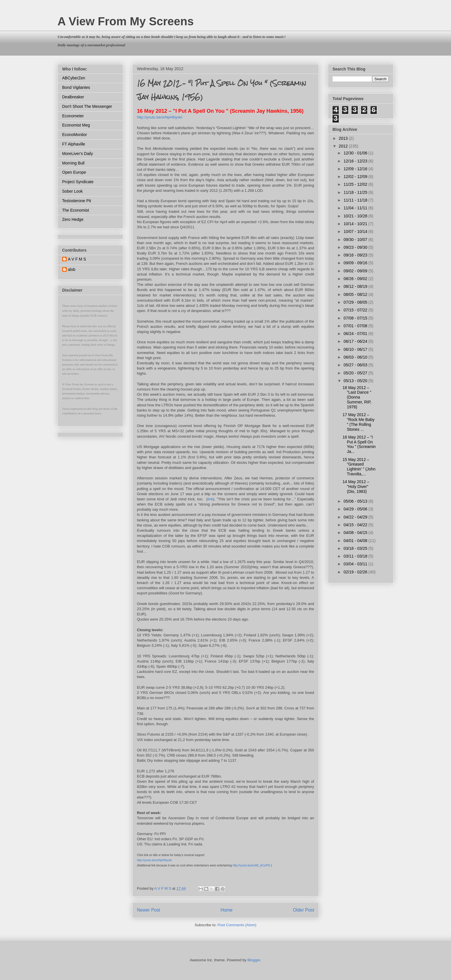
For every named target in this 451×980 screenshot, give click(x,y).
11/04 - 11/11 (356, 208)
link (210, 499)
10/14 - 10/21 (356, 224)
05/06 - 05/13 (356, 501)
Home (227, 910)
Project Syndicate (78, 182)
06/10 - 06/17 (356, 349)
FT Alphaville (74, 144)
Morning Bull (73, 163)
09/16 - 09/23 (356, 255)
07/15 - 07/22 (356, 310)
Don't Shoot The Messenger (87, 106)
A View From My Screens (126, 21)
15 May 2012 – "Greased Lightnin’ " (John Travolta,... (359, 467)
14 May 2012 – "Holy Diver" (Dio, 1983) (356, 487)
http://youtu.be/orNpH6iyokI (154, 860)
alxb (72, 269)
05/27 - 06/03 (356, 365)
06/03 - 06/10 (356, 357)
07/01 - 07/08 (356, 326)
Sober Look (72, 191)
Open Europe (74, 172)
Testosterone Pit (77, 201)
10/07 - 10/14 (356, 231)
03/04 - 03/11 (356, 564)
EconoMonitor (74, 135)
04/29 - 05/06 (356, 509)
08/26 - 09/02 (356, 279)
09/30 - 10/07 (356, 240)
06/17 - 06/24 (356, 341)
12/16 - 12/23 (356, 161)
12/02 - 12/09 (356, 177)
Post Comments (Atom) (237, 925)
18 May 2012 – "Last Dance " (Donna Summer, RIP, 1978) (357, 397)
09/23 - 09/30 (356, 247)
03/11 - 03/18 (356, 556)
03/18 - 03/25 (356, 548)
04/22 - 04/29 (356, 517)
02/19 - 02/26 (356, 572)
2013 (344, 138)
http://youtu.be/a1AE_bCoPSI (252, 865)
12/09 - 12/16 (356, 169)
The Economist (76, 210)
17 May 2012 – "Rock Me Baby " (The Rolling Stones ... (359, 422)
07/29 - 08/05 (356, 302)
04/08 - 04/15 (356, 533)
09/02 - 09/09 (356, 271)
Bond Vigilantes (76, 87)
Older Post (303, 910)
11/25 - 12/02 (356, 184)
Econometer (73, 116)
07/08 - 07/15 (356, 318)
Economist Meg (76, 125)
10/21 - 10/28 (356, 216)
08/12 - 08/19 (356, 286)
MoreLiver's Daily (78, 154)
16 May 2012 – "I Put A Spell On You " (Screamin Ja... (359, 444)
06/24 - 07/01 (356, 334)
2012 (344, 146)
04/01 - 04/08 (356, 541)
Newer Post (149, 910)
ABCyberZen (74, 78)
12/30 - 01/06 (356, 153)
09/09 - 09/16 (356, 263)
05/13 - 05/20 (356, 381)
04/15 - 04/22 (356, 525)
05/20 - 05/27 (356, 373)
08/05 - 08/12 (356, 294)
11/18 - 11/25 (356, 192)
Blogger (254, 960)
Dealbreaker (73, 97)
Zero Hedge (73, 219)
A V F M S (77, 259)
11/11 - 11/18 (356, 200)
